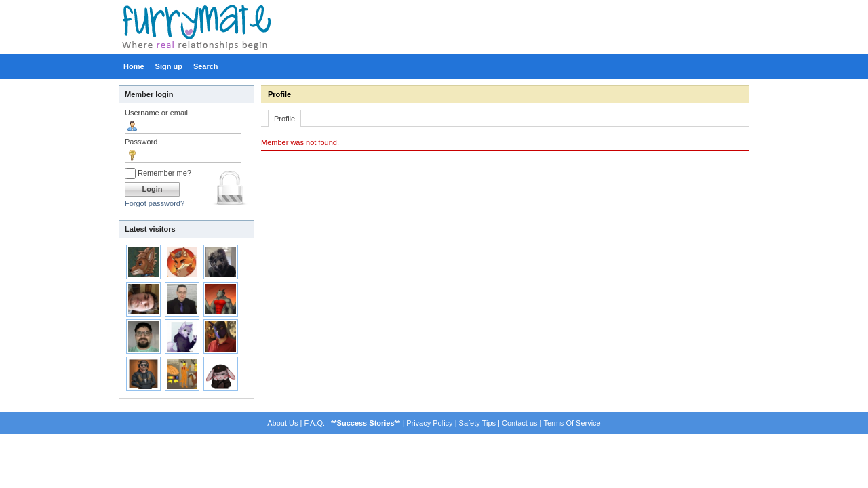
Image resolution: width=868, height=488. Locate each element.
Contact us (520, 423)
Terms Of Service (572, 423)
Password (141, 142)
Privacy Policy (429, 423)
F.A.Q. (314, 423)
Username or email (156, 113)
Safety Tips (477, 423)
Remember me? (158, 173)
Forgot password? (155, 203)
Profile (279, 94)
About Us (282, 423)
